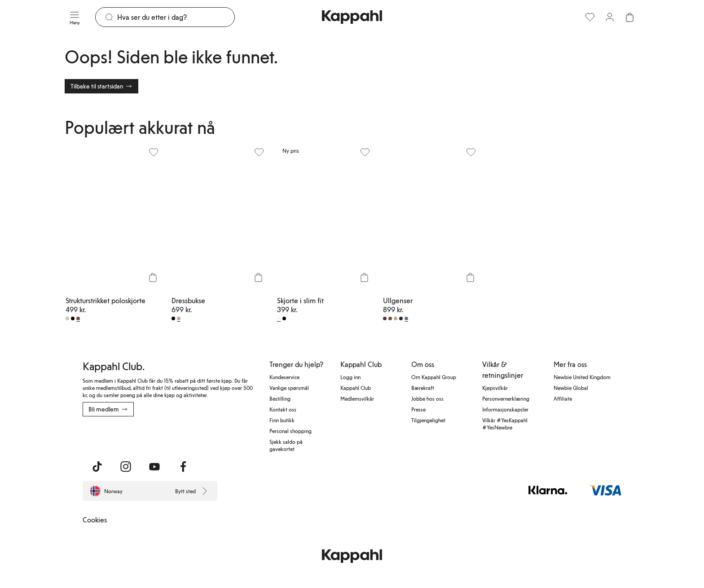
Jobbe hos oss (427, 398)
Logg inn (350, 377)
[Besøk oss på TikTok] (97, 467)
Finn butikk (282, 420)
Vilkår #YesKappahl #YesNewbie (505, 424)
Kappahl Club (356, 388)
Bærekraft (423, 388)
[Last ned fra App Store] (109, 436)
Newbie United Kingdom (582, 377)
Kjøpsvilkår (495, 388)
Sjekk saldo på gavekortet (286, 445)
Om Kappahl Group (434, 377)
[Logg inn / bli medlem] (610, 17)
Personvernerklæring (506, 398)
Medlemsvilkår (357, 398)
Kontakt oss (283, 409)
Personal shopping (290, 431)
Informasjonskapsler (505, 409)
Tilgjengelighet (428, 420)
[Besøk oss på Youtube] (154, 467)
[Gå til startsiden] (352, 17)
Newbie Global (571, 388)
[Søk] (176, 17)
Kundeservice (284, 377)
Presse (418, 409)
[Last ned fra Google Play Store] (169, 436)
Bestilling (280, 398)
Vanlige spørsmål (289, 388)
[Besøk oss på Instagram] (126, 467)
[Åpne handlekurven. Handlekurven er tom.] (629, 17)
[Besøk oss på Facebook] (183, 467)
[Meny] (75, 17)
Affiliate (563, 398)
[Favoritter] (590, 17)
